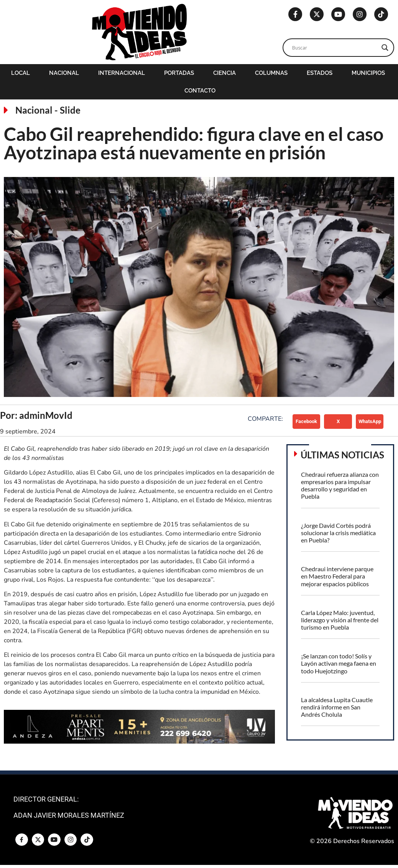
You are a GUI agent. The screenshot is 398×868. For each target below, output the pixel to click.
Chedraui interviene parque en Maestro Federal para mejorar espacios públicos (337, 576)
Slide (70, 110)
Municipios (368, 73)
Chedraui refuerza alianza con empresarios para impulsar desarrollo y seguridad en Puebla (340, 485)
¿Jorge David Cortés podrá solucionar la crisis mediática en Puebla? (338, 533)
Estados (320, 73)
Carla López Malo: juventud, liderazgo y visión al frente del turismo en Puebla (340, 620)
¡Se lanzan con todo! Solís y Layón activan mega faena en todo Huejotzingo (339, 663)
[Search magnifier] (385, 48)
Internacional (122, 73)
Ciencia (224, 73)
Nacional (64, 73)
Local (21, 73)
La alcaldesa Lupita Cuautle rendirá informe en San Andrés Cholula (337, 707)
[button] (307, 422)
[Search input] (335, 48)
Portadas (179, 73)
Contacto (200, 91)
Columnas (271, 73)
